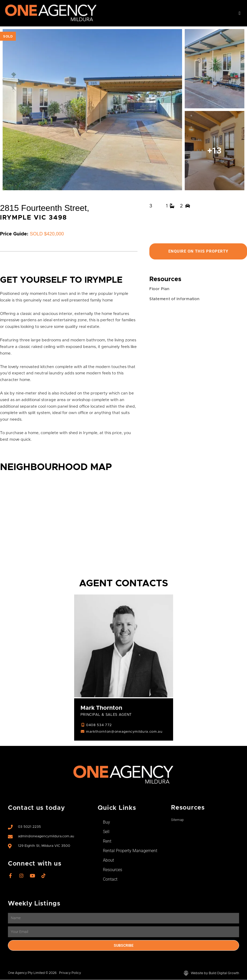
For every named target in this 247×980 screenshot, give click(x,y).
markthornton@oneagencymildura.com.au (125, 732)
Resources (113, 870)
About (108, 860)
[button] (240, 13)
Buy (106, 822)
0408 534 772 (99, 725)
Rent (107, 841)
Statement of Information (175, 299)
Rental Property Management (130, 851)
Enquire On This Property (198, 251)
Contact (110, 879)
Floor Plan (160, 289)
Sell (106, 832)
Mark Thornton (102, 708)
